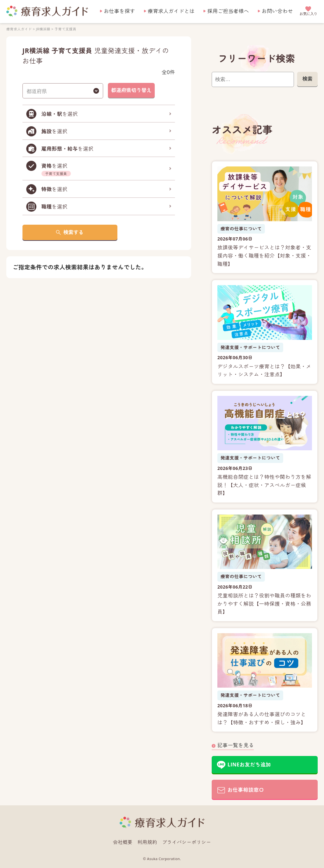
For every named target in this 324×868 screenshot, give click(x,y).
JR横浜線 (43, 29)
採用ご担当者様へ (228, 11)
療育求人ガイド (19, 29)
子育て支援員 (65, 29)
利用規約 (147, 842)
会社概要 (123, 842)
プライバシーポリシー (187, 842)
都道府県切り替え (131, 90)
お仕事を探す (119, 11)
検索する (73, 232)
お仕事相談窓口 (246, 790)
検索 (307, 79)
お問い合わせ (277, 11)
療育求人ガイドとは (171, 11)
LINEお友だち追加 (249, 765)
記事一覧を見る (236, 745)
